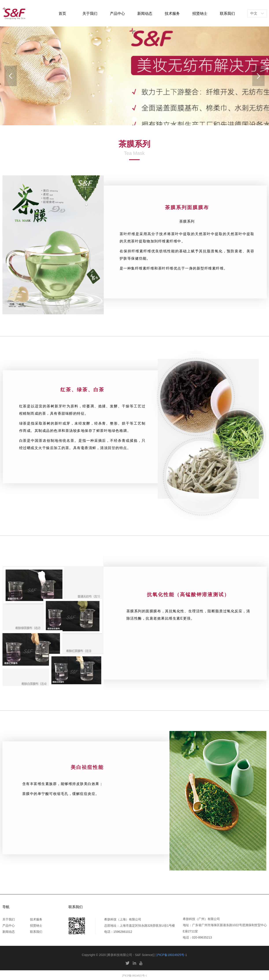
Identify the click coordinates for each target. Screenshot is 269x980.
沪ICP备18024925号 (170, 955)
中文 (254, 13)
